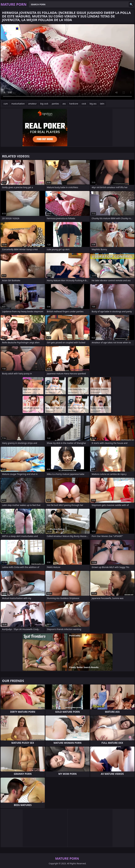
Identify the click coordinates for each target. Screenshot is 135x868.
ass (64, 104)
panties (55, 104)
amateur (32, 104)
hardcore (74, 104)
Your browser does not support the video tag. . (67, 62)
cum (6, 104)
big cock (44, 104)
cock (84, 104)
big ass (93, 104)
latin (102, 104)
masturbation (18, 104)
